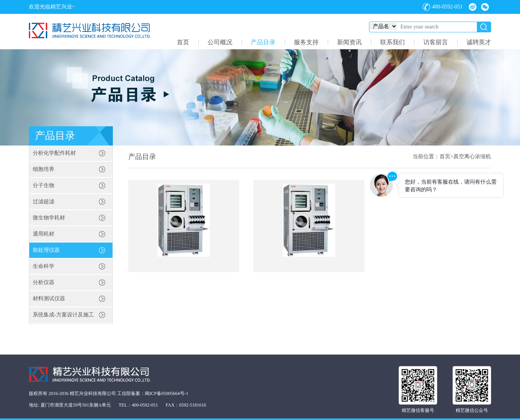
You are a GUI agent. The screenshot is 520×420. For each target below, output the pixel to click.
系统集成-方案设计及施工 (63, 315)
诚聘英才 (479, 42)
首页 (183, 42)
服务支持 (306, 42)
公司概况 (220, 42)
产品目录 (263, 42)
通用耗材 (44, 234)
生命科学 (44, 266)
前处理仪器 (46, 250)
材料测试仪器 (49, 299)
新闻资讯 (349, 42)
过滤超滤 (44, 202)
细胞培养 (44, 169)
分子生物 (44, 185)
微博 (473, 7)
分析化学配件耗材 (54, 153)
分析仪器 (44, 282)
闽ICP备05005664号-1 (167, 393)
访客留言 (436, 42)
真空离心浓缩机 (472, 156)
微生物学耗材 (49, 218)
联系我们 (393, 42)
